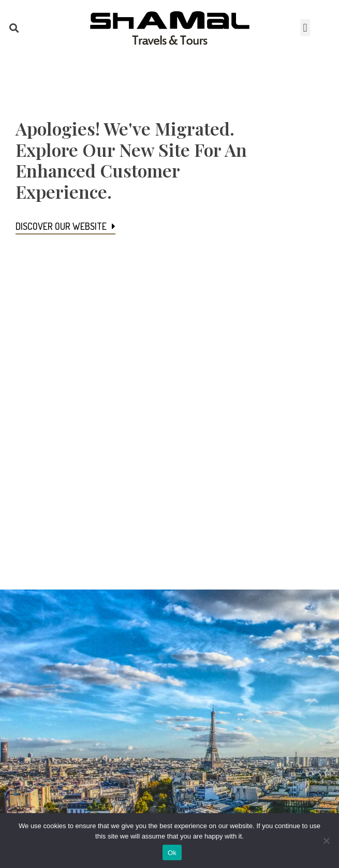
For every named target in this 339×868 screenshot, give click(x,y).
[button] (14, 28)
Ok (172, 853)
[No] (326, 841)
